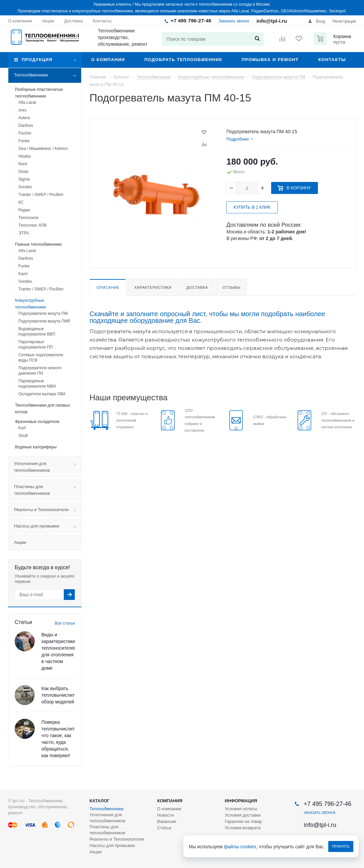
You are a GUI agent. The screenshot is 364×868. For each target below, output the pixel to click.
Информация (241, 801)
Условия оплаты (241, 809)
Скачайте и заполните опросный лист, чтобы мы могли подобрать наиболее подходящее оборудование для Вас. (207, 317)
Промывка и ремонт (270, 60)
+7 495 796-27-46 (191, 21)
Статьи (164, 828)
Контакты (332, 60)
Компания (170, 801)
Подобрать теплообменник (183, 60)
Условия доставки (243, 815)
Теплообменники (48, 75)
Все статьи (65, 623)
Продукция (37, 60)
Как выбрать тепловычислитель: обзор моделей (62, 695)
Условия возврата (243, 828)
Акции (20, 542)
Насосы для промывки (48, 526)
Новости (165, 815)
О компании (108, 60)
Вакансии (166, 821)
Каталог (100, 801)
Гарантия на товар (243, 821)
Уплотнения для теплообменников (48, 467)
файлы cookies (240, 847)
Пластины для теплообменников (48, 490)
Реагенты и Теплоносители (48, 510)
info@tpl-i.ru (272, 21)
